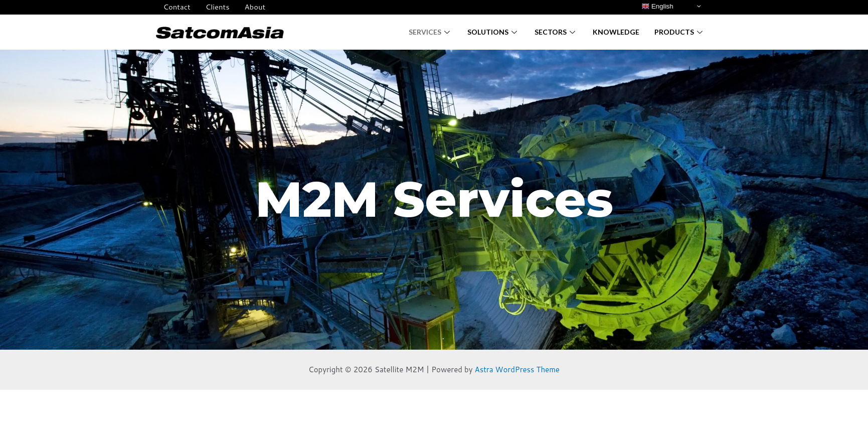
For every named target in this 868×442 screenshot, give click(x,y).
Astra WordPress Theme (517, 370)
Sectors (556, 32)
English (657, 7)
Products (680, 32)
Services (430, 32)
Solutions (493, 32)
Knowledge (616, 32)
